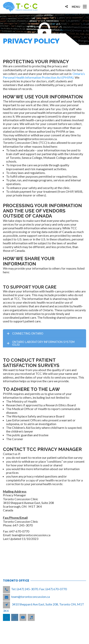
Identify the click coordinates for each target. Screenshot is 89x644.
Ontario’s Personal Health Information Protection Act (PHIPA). (44, 76)
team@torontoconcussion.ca (30, 597)
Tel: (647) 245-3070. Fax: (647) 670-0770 (39, 589)
